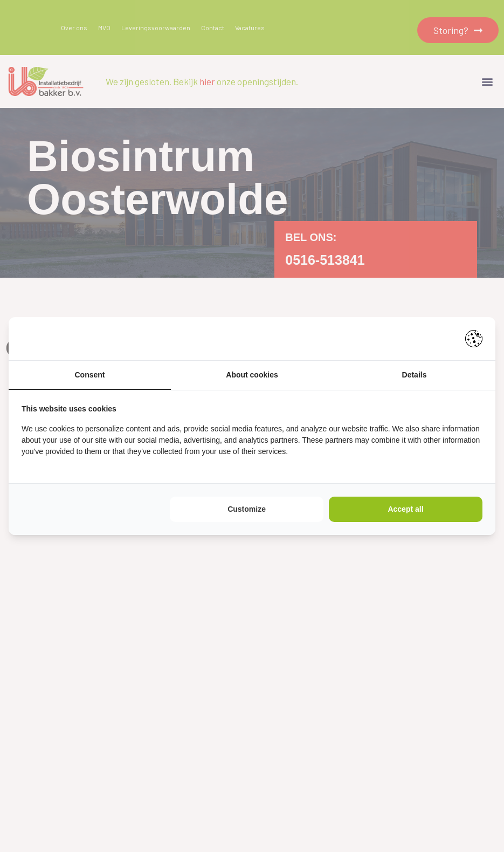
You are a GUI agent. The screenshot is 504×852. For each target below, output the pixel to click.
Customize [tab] (247, 509)
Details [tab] (415, 375)
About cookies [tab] (252, 375)
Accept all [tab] (405, 509)
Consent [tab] (90, 375)
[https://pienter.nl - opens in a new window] (474, 339)
